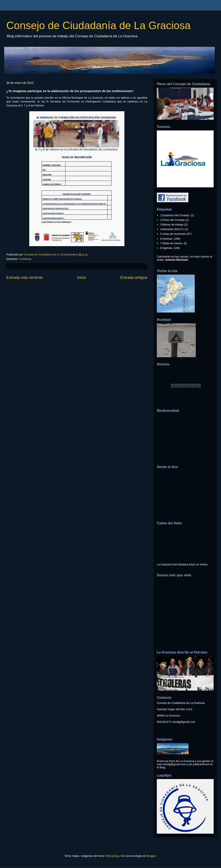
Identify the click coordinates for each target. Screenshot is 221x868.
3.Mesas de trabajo (172, 225)
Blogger (151, 856)
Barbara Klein (187, 564)
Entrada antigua (134, 278)
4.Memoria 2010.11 (172, 229)
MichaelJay (112, 856)
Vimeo (204, 564)
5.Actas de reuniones (173, 234)
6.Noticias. (26, 259)
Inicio (81, 278)
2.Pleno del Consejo (172, 220)
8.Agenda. (166, 248)
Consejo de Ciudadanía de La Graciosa (99, 25)
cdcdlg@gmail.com (184, 722)
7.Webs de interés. (172, 243)
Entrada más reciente (25, 278)
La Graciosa (164, 564)
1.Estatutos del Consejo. (175, 215)
